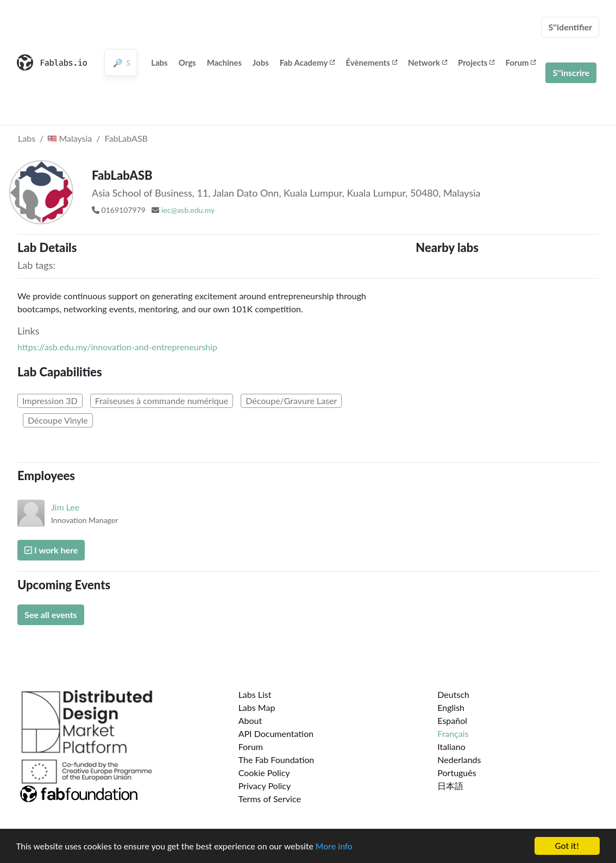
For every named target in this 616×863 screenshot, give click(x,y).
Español (452, 720)
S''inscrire (571, 73)
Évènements (371, 62)
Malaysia (70, 138)
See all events (51, 615)
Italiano (451, 747)
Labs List (255, 694)
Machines (224, 62)
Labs (159, 62)
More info (334, 847)
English (451, 707)
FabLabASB (126, 138)
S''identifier (570, 27)
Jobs (261, 62)
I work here (51, 550)
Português (457, 773)
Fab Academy (307, 62)
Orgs (187, 62)
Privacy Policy (265, 786)
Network (428, 62)
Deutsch (453, 694)
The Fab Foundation (276, 760)
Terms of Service (270, 799)
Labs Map (257, 707)
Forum (520, 62)
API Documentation (276, 733)
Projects (476, 62)
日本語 (450, 786)
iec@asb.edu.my (188, 210)
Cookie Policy (264, 773)
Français (453, 733)
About (250, 720)
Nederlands (459, 760)
